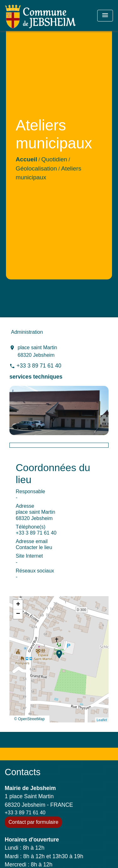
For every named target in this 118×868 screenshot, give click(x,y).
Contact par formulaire (33, 822)
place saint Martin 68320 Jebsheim (37, 351)
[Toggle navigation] (105, 16)
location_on (56, 651)
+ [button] (18, 605)
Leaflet (102, 720)
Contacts (23, 772)
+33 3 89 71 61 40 (39, 366)
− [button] (18, 614)
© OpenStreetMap (29, 719)
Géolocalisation (36, 168)
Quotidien (54, 159)
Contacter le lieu (34, 547)
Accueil (26, 159)
